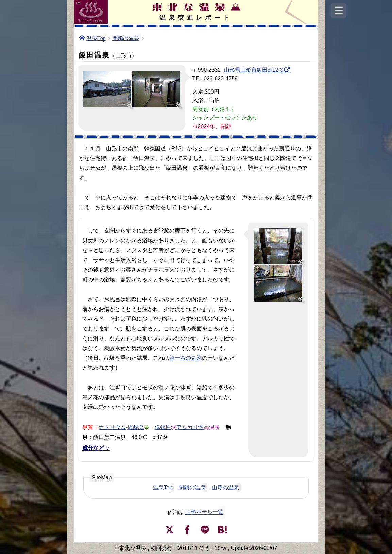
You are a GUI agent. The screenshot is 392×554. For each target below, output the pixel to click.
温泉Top (96, 38)
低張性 (163, 427)
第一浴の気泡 (186, 358)
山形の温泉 (225, 487)
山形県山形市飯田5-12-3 (254, 70)
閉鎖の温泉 (126, 38)
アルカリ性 (190, 427)
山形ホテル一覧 (204, 512)
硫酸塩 (136, 427)
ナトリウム (112, 427)
